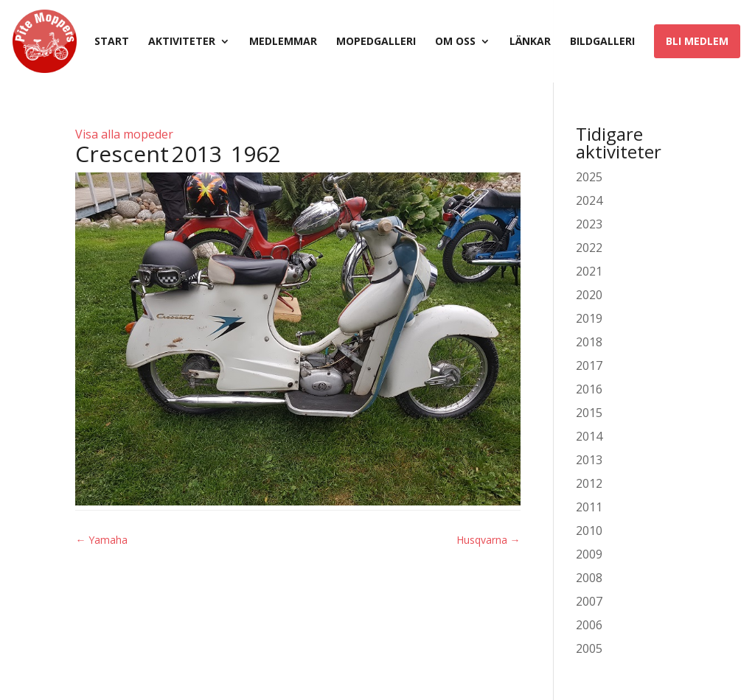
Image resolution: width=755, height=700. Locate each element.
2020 (589, 295)
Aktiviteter (182, 42)
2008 (589, 578)
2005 (589, 648)
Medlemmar (283, 42)
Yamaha (101, 540)
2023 (589, 224)
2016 (589, 389)
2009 (589, 554)
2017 (589, 365)
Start (112, 42)
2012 (589, 483)
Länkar (530, 42)
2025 (589, 177)
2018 (589, 342)
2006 (589, 625)
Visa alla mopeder (124, 134)
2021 (589, 271)
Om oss (455, 42)
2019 (589, 318)
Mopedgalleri (376, 42)
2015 (589, 413)
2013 (589, 460)
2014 (589, 436)
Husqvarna (488, 540)
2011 (589, 507)
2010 (589, 531)
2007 (589, 601)
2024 (589, 200)
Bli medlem (697, 41)
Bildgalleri (602, 42)
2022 (589, 248)
